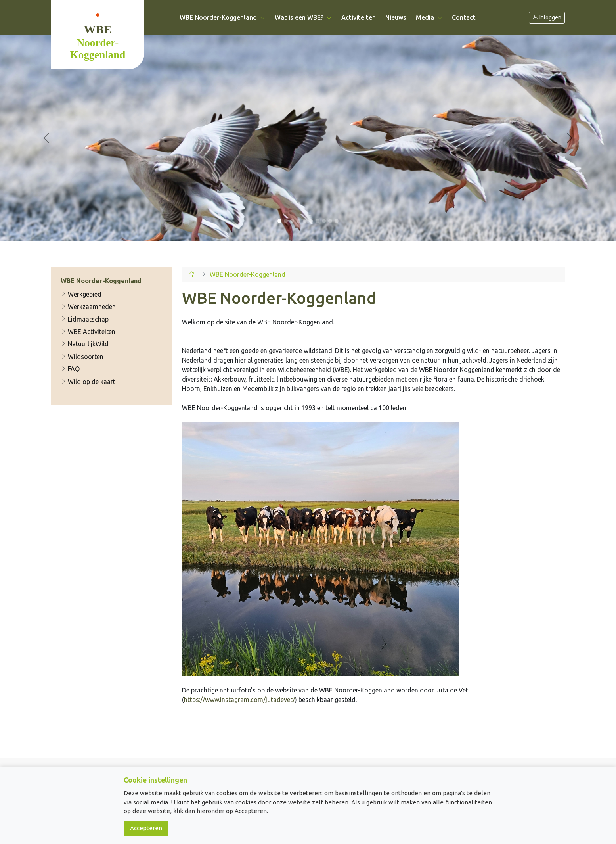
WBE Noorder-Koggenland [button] (222, 17)
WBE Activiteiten (88, 332)
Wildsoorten (82, 357)
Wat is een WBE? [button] (303, 17)
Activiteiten (359, 17)
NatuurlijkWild (85, 344)
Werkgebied (81, 294)
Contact (464, 17)
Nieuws (396, 17)
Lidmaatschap (85, 319)
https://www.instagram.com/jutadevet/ (239, 700)
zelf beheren (330, 802)
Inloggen (547, 18)
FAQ (70, 369)
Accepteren (146, 828)
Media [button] (429, 17)
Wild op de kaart (88, 382)
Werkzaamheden (88, 307)
